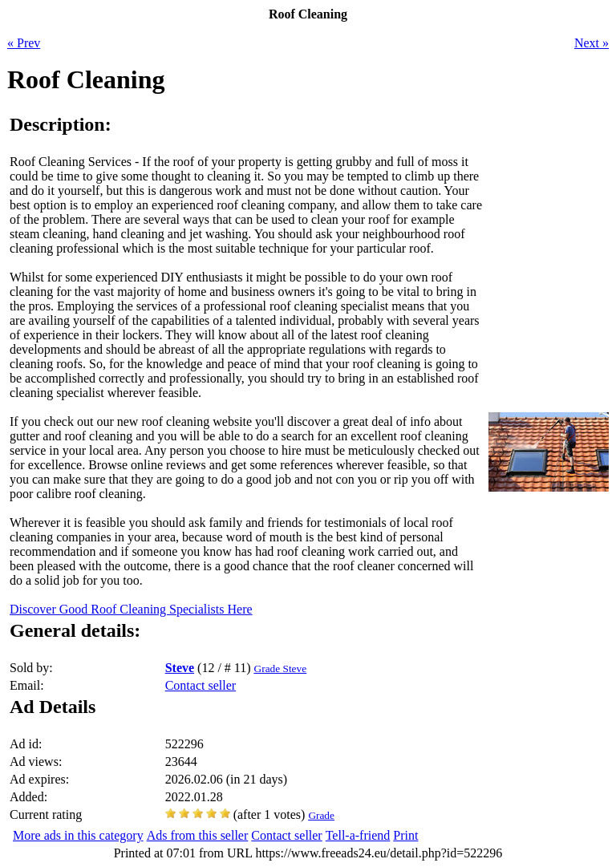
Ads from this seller (198, 835)
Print (405, 835)
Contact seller (201, 685)
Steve (180, 668)
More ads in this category (78, 835)
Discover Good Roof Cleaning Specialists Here (131, 609)
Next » (592, 43)
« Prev (24, 43)
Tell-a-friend (358, 835)
